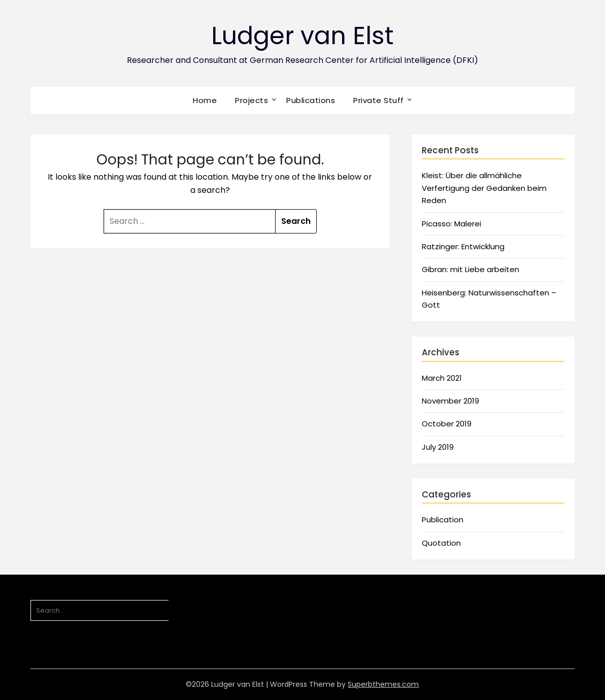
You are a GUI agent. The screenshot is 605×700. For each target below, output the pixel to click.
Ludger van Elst (302, 36)
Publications (311, 100)
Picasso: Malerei (451, 224)
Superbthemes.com (383, 684)
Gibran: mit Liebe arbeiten (470, 269)
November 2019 (450, 401)
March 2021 (442, 378)
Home (205, 100)
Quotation (441, 543)
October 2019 (447, 424)
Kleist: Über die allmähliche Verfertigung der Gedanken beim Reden (484, 188)
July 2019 (438, 447)
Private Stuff (379, 100)
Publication (443, 520)
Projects (251, 100)
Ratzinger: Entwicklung (463, 246)
